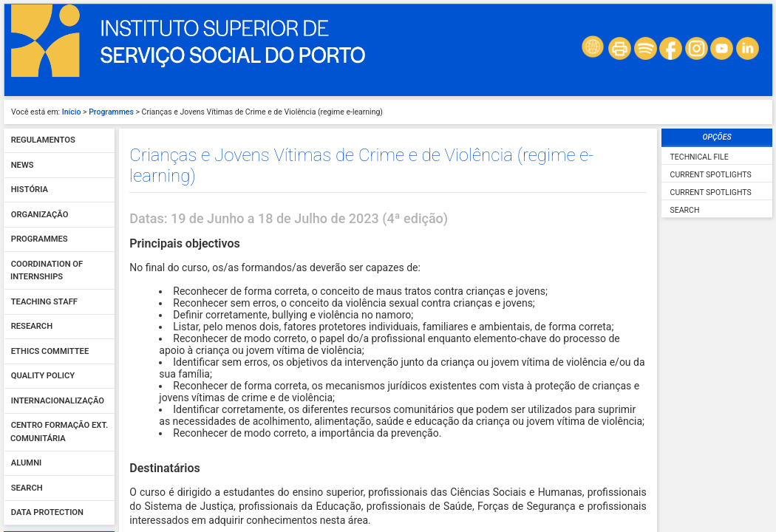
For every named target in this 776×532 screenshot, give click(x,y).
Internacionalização (58, 89)
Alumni (27, 152)
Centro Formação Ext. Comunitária (59, 121)
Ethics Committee (50, 40)
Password (33, 286)
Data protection (47, 201)
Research (32, 15)
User (22, 254)
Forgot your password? (59, 336)
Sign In (59, 319)
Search (27, 176)
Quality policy (43, 65)
